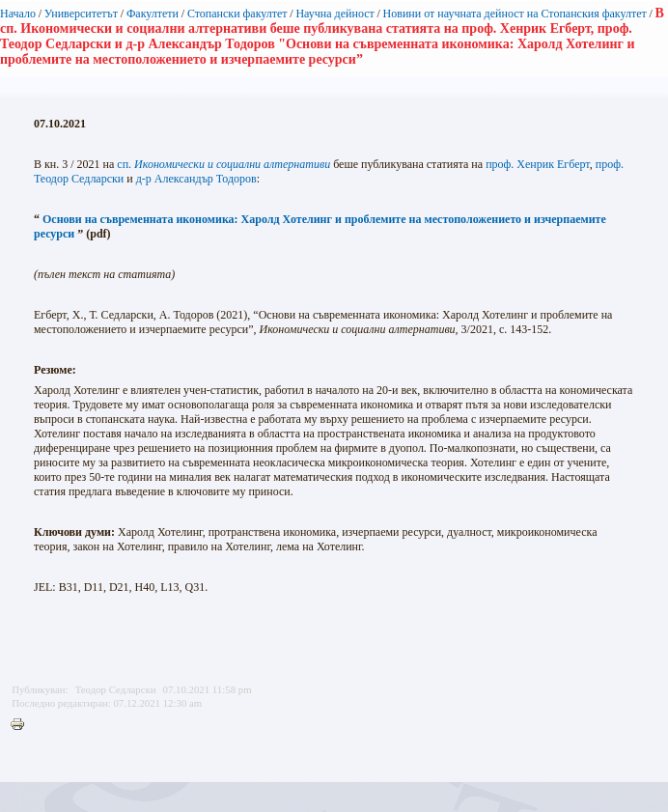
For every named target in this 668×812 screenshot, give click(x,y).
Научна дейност (334, 14)
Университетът (81, 14)
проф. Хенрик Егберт (538, 164)
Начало (18, 14)
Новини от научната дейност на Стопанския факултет (515, 14)
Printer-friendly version (22, 725)
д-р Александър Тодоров (196, 179)
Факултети (153, 14)
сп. (223, 164)
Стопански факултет (237, 14)
